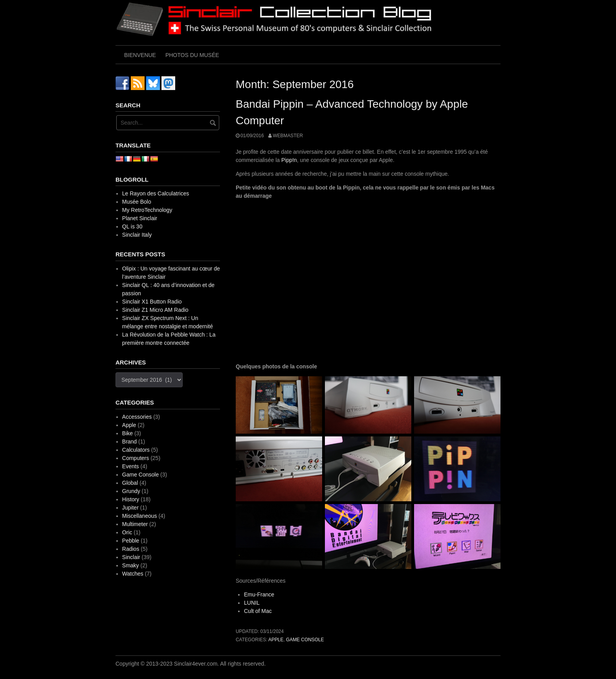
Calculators (136, 450)
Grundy (131, 491)
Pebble (131, 541)
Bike (127, 433)
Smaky (131, 565)
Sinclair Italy (137, 235)
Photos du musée (192, 55)
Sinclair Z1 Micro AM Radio (155, 310)
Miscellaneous (140, 516)
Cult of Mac (258, 611)
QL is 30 (132, 226)
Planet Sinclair (140, 218)
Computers (136, 458)
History (131, 499)
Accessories (137, 417)
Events (131, 466)
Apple (276, 640)
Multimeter (135, 524)
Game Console (305, 640)
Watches (133, 574)
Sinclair (131, 557)
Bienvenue (140, 55)
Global (130, 483)
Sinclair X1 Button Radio (152, 302)
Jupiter (130, 508)
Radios (131, 549)
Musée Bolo (137, 202)
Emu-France (259, 594)
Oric (127, 532)
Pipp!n (289, 160)
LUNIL (252, 603)
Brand (129, 442)
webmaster (288, 136)
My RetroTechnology (147, 210)
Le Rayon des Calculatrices (156, 193)
